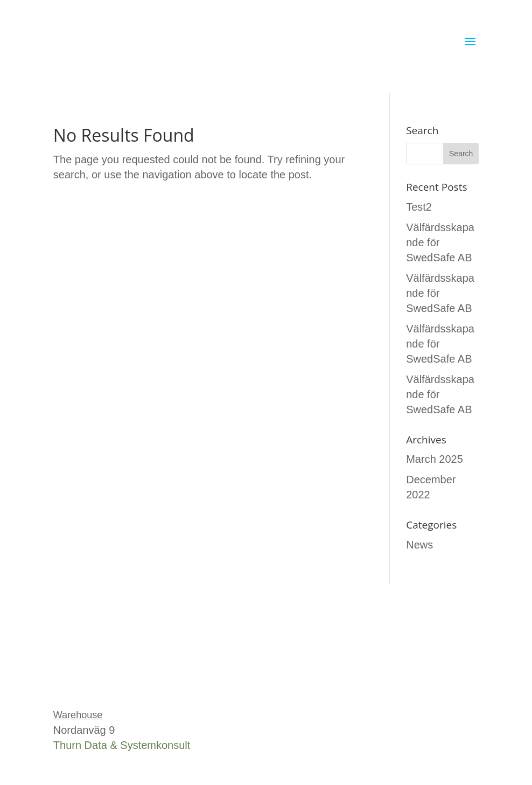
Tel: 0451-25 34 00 (98, 669)
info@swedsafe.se (97, 684)
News (419, 545)
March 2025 (435, 459)
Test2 (419, 207)
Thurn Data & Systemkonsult (122, 745)
